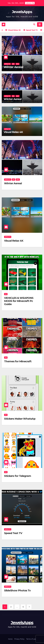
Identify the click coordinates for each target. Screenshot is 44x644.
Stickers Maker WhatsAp (20, 419)
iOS (13, 64)
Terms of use (31, 639)
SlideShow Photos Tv (17, 590)
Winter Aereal (13, 67)
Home (10, 639)
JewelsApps (22, 12)
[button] (34, 24)
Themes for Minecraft (18, 361)
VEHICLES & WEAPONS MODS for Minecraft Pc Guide (19, 301)
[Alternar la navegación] (40, 24)
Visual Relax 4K (13, 132)
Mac (17, 64)
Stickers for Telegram (18, 476)
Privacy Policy (19, 639)
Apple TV (7, 64)
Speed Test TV (13, 533)
